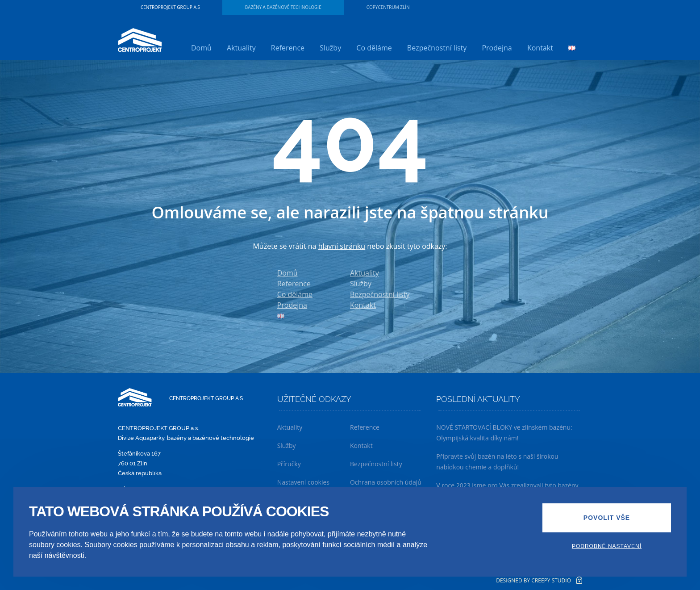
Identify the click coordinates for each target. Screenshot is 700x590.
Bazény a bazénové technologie (283, 7)
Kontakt (540, 48)
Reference (288, 48)
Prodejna (497, 48)
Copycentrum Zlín (388, 7)
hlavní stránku (342, 246)
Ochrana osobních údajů (386, 482)
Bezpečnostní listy (437, 48)
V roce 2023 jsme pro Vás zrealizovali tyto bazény (507, 485)
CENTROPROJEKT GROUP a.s (170, 7)
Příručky (289, 464)
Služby (330, 48)
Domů (201, 48)
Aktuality (241, 48)
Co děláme (374, 48)
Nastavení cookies (303, 482)
